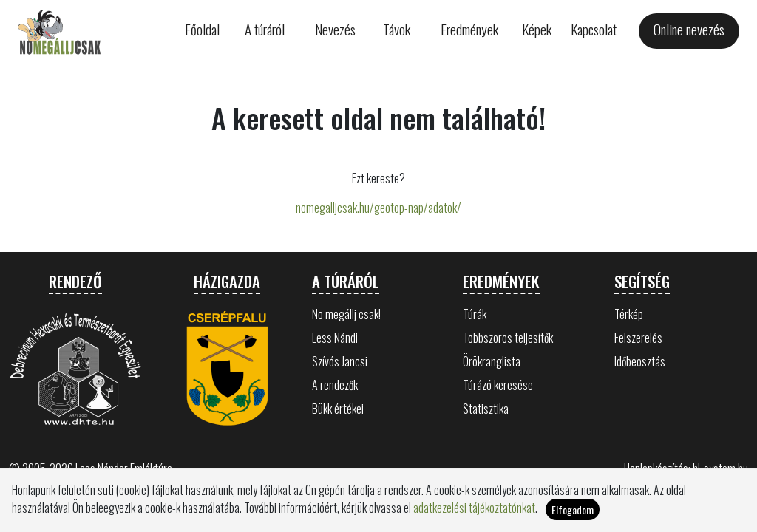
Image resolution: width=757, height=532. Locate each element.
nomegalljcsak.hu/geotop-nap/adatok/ (378, 208)
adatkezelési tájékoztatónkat (474, 508)
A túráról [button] (265, 29)
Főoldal (202, 29)
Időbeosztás (640, 361)
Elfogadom (573, 509)
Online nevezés (689, 29)
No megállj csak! (346, 314)
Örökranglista (492, 361)
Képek (537, 29)
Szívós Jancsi (340, 361)
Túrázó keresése (498, 385)
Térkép (629, 314)
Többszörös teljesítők (508, 338)
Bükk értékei (338, 409)
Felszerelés (638, 338)
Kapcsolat (594, 29)
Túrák (475, 314)
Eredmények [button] (469, 29)
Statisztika (486, 409)
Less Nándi (335, 338)
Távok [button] (397, 29)
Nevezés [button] (335, 29)
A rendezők (335, 385)
